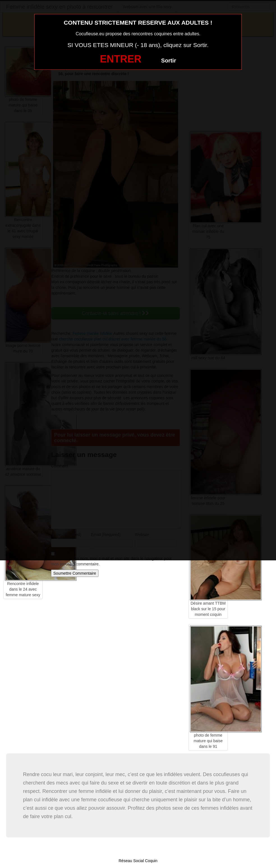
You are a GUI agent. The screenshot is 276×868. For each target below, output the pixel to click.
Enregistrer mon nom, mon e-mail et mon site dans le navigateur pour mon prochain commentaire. (111, 561)
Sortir (168, 61)
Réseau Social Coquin (138, 861)
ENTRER (121, 59)
